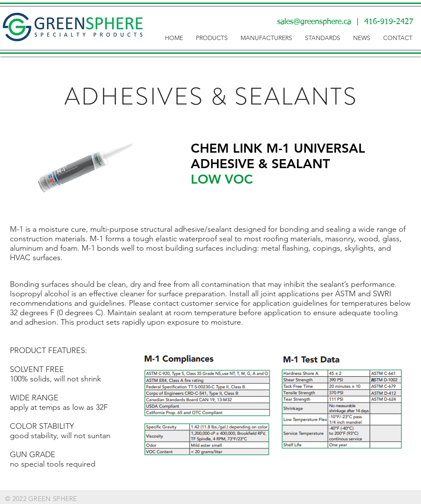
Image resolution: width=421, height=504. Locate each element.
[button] (212, 38)
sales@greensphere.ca (314, 22)
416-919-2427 (389, 22)
